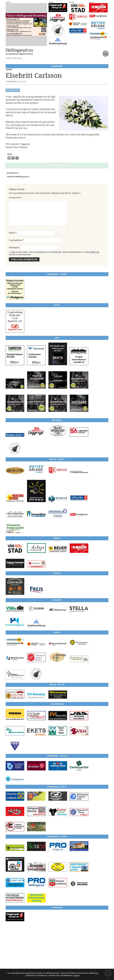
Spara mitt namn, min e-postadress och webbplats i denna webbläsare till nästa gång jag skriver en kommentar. (54, 253)
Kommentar (16, 198)
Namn (13, 233)
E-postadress (16, 240)
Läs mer (77, 975)
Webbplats (14, 248)
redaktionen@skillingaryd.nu (18, 177)
